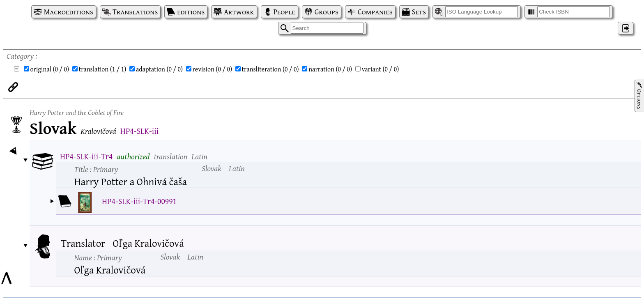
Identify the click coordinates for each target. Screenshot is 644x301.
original (50, 69)
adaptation (159, 69)
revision (212, 69)
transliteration (270, 69)
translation (103, 69)
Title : (96, 169)
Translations (135, 12)
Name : (98, 257)
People (284, 12)
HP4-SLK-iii (139, 131)
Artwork (239, 12)
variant (381, 69)
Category (20, 56)
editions (191, 12)
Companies (375, 12)
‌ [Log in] (626, 28)
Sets (419, 12)
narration (330, 69)
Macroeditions (69, 12)
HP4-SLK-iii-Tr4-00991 (139, 201)
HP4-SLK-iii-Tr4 (86, 156)
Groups (327, 12)
